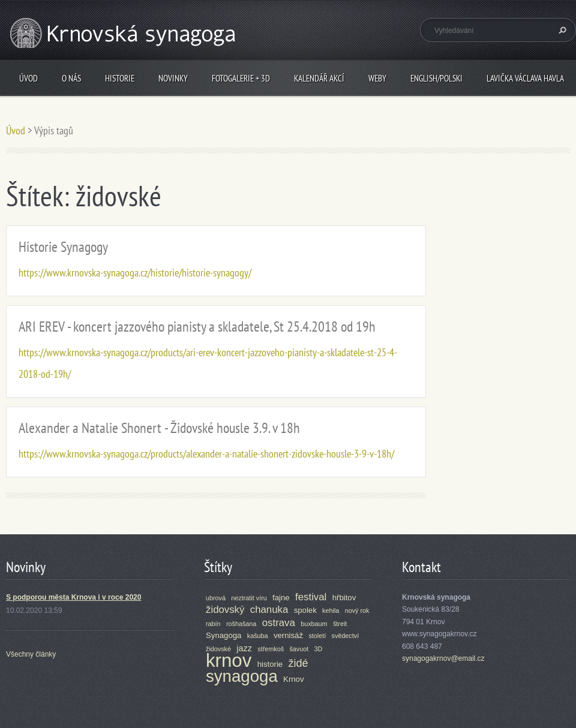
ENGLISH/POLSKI (436, 78)
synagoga (242, 676)
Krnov (293, 679)
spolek (305, 610)
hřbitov (344, 598)
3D (319, 649)
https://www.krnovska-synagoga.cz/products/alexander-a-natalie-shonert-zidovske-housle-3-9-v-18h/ (206, 454)
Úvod (28, 78)
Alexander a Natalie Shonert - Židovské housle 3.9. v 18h (159, 428)
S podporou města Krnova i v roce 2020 (73, 597)
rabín (213, 624)
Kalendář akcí (319, 78)
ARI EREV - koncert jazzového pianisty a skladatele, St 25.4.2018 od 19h (197, 327)
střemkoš (271, 649)
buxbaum (314, 624)
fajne (281, 598)
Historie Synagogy (63, 247)
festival (311, 597)
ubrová (216, 598)
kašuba (258, 636)
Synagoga (223, 635)
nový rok (357, 610)
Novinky (173, 78)
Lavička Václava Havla (525, 78)
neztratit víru (249, 598)
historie (270, 664)
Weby (377, 78)
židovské (218, 649)
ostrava (279, 623)
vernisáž (288, 635)
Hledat (561, 30)
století (317, 636)
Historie (120, 78)
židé (298, 663)
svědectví (346, 636)
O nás (71, 78)
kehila (331, 610)
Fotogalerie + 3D (241, 78)
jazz (244, 648)
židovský (225, 610)
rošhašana (241, 624)
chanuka (269, 610)
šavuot (299, 649)
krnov (229, 661)
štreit (340, 624)
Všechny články (31, 654)
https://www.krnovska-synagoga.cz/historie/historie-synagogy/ (135, 273)
